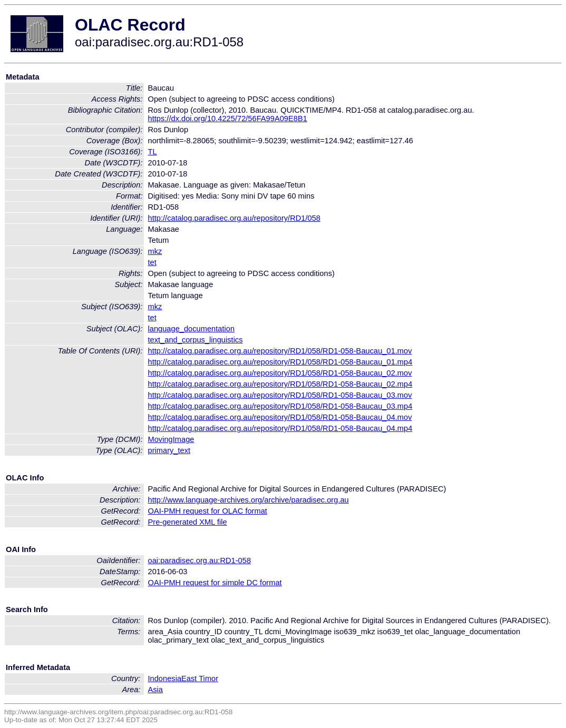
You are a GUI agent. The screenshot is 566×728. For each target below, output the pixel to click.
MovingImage (171, 439)
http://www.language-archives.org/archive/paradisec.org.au (248, 500)
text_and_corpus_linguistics (196, 340)
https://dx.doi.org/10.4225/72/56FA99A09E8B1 (228, 119)
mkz (155, 251)
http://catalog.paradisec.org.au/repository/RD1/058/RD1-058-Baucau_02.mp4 (280, 384)
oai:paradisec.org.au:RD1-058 (200, 560)
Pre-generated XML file (188, 522)
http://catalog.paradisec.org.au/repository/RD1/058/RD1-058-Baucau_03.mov (280, 395)
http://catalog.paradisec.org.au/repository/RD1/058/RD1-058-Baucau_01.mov (280, 351)
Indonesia (165, 678)
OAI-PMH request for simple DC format (215, 583)
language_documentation (192, 329)
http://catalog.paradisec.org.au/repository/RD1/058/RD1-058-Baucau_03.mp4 (280, 406)
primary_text (169, 450)
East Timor (200, 678)
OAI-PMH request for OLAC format (208, 511)
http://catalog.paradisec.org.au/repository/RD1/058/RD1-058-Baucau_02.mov (280, 373)
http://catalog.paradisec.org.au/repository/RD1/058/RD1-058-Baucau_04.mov (280, 417)
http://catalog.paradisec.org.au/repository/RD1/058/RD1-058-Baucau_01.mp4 (280, 362)
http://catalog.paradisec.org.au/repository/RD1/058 (235, 218)
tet (152, 262)
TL (153, 152)
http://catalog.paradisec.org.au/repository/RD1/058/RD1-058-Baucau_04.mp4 (280, 428)
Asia (156, 690)
